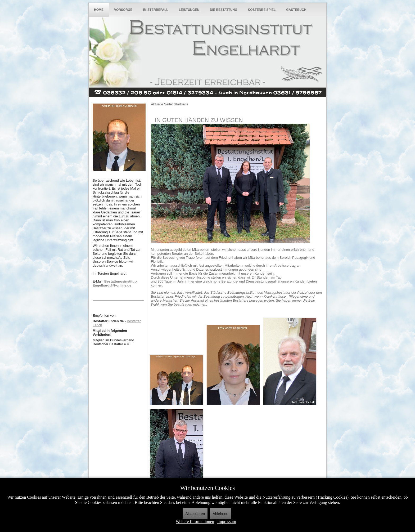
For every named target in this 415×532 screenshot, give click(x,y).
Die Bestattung (224, 10)
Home (99, 10)
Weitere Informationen (195, 522)
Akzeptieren (195, 514)
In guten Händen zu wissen (199, 120)
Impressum (227, 522)
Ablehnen (220, 514)
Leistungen (189, 10)
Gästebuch (296, 10)
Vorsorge (123, 10)
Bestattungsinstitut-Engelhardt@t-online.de (115, 283)
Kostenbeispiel (262, 10)
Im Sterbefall (155, 10)
